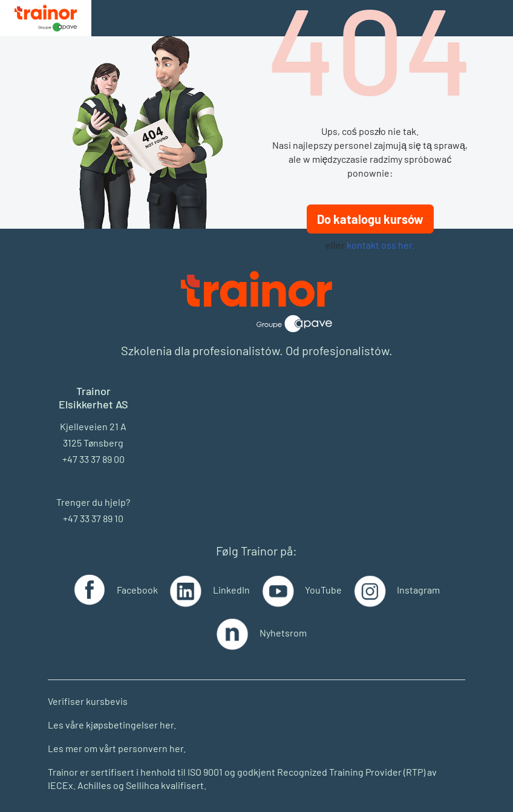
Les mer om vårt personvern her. (117, 748)
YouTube (323, 590)
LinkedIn (231, 590)
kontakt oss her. (381, 245)
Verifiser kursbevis (88, 701)
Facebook (137, 590)
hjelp (115, 502)
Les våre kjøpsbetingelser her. (112, 725)
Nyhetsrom (283, 633)
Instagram (418, 590)
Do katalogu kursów (370, 219)
